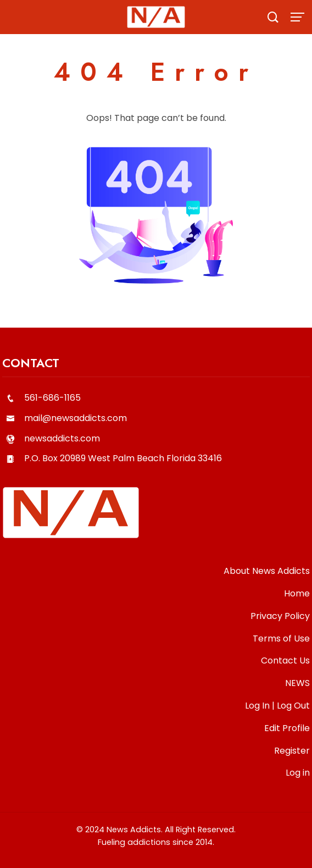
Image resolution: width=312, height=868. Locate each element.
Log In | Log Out (277, 706)
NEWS (297, 683)
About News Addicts (267, 571)
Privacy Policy (280, 616)
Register (292, 751)
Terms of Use (281, 638)
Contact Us (285, 660)
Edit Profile (287, 728)
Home (297, 593)
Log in (298, 773)
